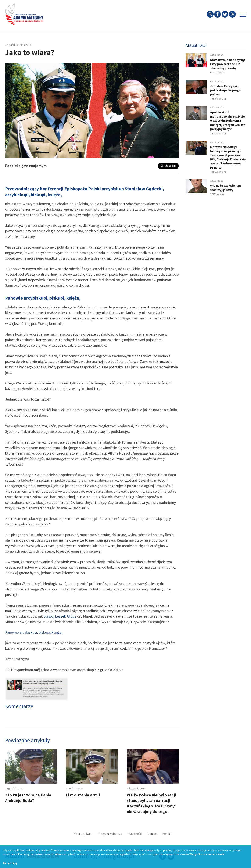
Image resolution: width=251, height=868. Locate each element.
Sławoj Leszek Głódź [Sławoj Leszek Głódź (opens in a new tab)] (60, 616)
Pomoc (152, 834)
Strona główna (83, 834)
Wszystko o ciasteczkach (207, 854)
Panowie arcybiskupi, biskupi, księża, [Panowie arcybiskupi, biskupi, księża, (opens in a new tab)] (34, 632)
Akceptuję (10, 863)
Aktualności (135, 834)
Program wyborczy (110, 834)
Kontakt (167, 834)
